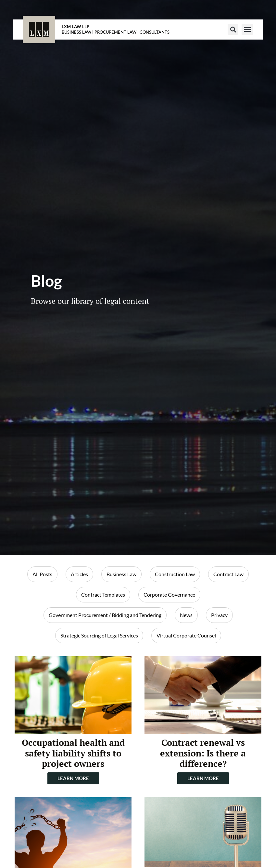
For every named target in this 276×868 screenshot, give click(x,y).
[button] (233, 29)
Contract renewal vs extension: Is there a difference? (203, 753)
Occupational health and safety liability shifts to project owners (73, 753)
